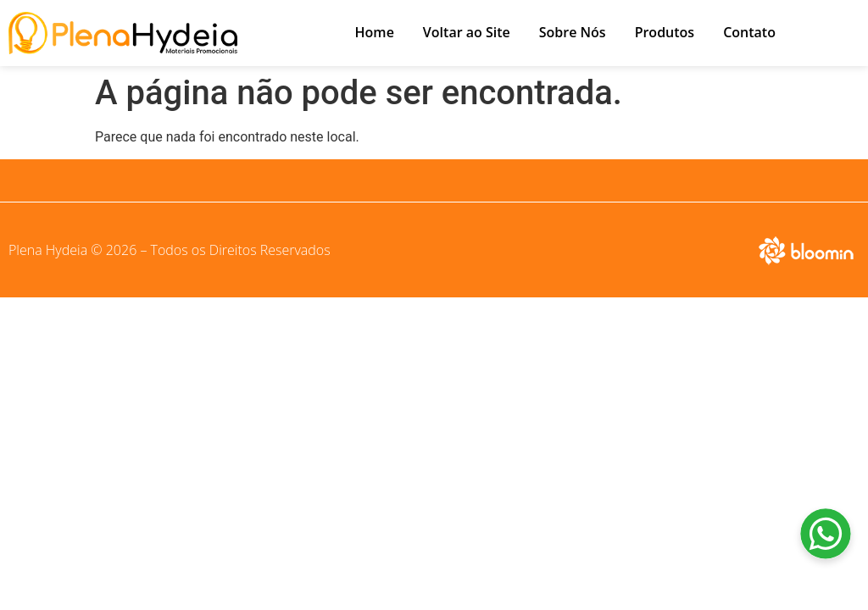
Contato (749, 32)
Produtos (665, 32)
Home (375, 32)
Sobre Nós (573, 32)
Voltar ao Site (467, 32)
